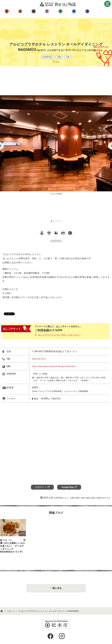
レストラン (56, 241)
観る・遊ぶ (7, 11)
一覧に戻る (56, 588)
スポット (11, 611)
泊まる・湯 (34, 11)
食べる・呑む (20, 11)
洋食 (68, 57)
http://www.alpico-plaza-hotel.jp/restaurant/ (54, 366)
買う (47, 11)
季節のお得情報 (87, 11)
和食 (59, 57)
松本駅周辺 (47, 57)
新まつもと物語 (58, 4)
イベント (60, 11)
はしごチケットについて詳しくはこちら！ (59, 335)
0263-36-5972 (39, 359)
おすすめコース (74, 11)
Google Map (68, 487)
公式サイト (41, 487)
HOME (2, 611)
